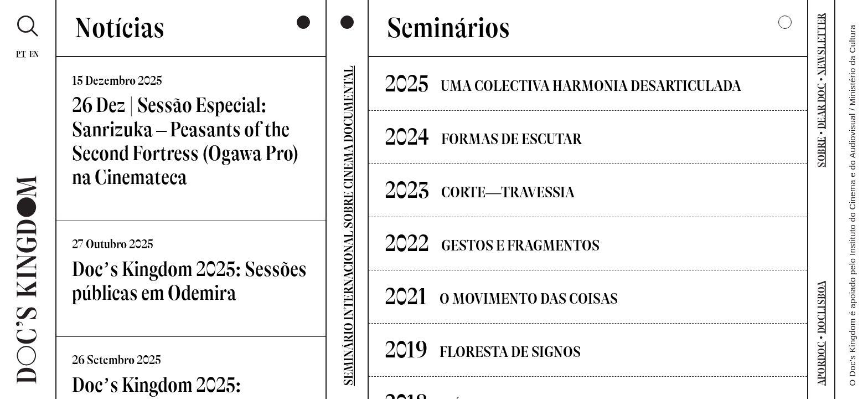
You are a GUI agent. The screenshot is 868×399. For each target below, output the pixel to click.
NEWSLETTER (821, 45)
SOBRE (821, 152)
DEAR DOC (821, 106)
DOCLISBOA (821, 307)
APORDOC (821, 364)
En (34, 55)
